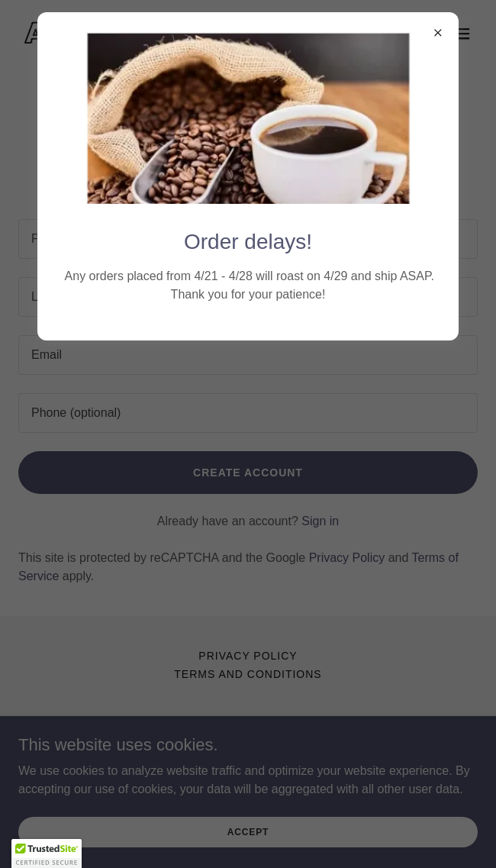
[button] (47, 853)
